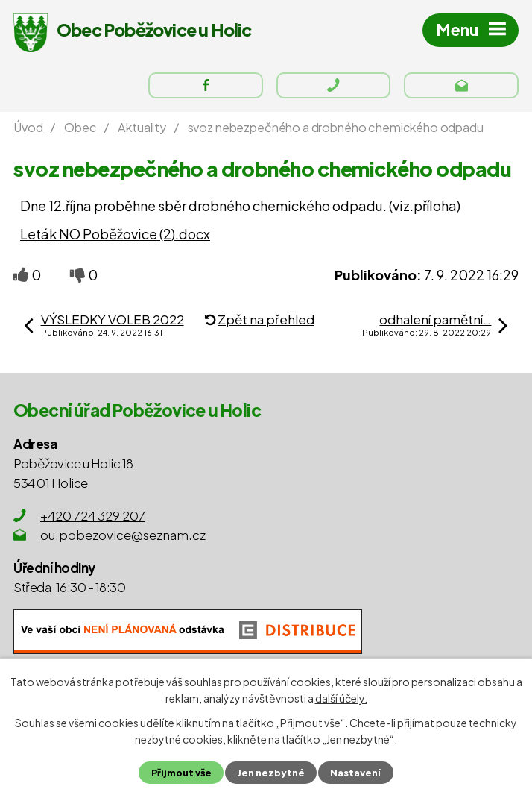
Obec (80, 127)
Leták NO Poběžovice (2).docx (115, 234)
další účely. (341, 698)
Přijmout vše (181, 773)
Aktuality (142, 127)
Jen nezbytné (271, 773)
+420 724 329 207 (93, 515)
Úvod (28, 127)
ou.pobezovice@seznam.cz (123, 535)
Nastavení (355, 773)
